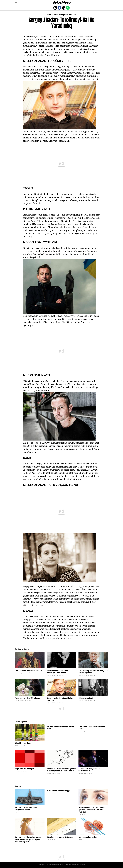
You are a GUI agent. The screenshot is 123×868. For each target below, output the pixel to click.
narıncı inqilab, (71, 620)
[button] (16, 3)
